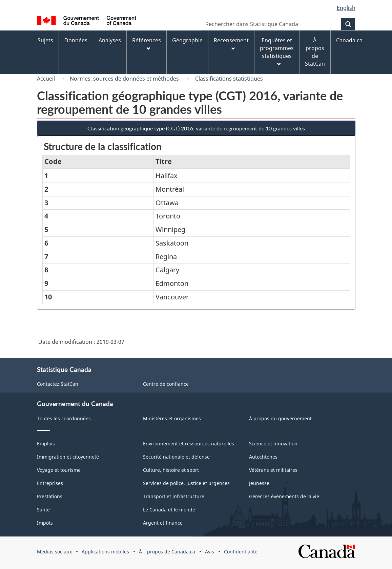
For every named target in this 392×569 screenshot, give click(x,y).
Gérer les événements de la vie (284, 496)
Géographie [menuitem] (187, 40)
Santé (43, 510)
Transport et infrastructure (174, 496)
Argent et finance (163, 523)
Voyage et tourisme (59, 470)
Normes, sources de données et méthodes (124, 79)
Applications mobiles (105, 552)
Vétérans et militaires (273, 470)
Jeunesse (259, 483)
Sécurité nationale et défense (176, 457)
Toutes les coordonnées (64, 418)
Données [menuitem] (76, 40)
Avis (210, 552)
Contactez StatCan (58, 384)
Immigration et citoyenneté (68, 457)
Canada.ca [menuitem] (349, 40)
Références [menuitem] (147, 44)
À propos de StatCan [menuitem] (315, 52)
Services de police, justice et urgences (186, 483)
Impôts (45, 523)
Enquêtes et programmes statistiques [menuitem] (277, 51)
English (346, 8)
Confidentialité (241, 552)
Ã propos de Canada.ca (167, 552)
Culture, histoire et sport (171, 470)
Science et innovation (273, 444)
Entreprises (50, 483)
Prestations (50, 496)
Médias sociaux (54, 552)
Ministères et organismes (172, 418)
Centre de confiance (166, 384)
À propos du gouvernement (280, 418)
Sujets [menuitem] (45, 40)
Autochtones (263, 457)
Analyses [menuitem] (110, 40)
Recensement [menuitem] (231, 44)
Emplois (46, 444)
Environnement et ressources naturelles (189, 444)
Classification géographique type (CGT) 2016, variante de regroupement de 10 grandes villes (196, 128)
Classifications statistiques (228, 79)
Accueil (46, 79)
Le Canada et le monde (169, 510)
